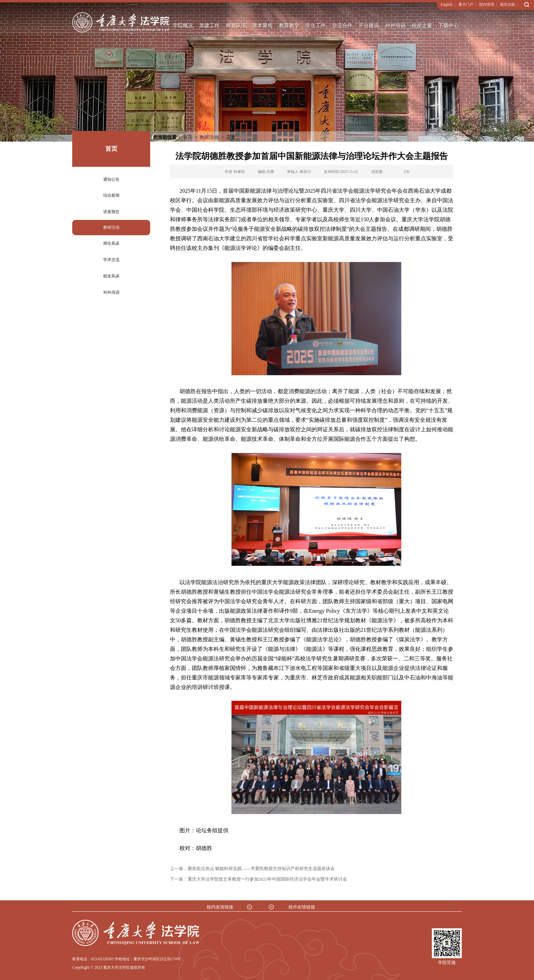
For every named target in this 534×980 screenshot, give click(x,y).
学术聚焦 (263, 26)
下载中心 (449, 26)
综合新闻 (111, 195)
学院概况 (183, 26)
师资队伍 (236, 26)
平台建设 (369, 26)
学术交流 (111, 260)
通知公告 (111, 179)
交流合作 (342, 26)
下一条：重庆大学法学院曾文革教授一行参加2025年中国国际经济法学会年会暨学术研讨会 (258, 879)
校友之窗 (422, 26)
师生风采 (111, 243)
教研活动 (111, 227)
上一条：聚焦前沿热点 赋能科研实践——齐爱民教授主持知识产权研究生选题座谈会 (252, 869)
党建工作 (209, 26)
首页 (188, 137)
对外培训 (395, 26)
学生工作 (316, 26)
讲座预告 (111, 212)
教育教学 (289, 26)
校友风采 (111, 276)
